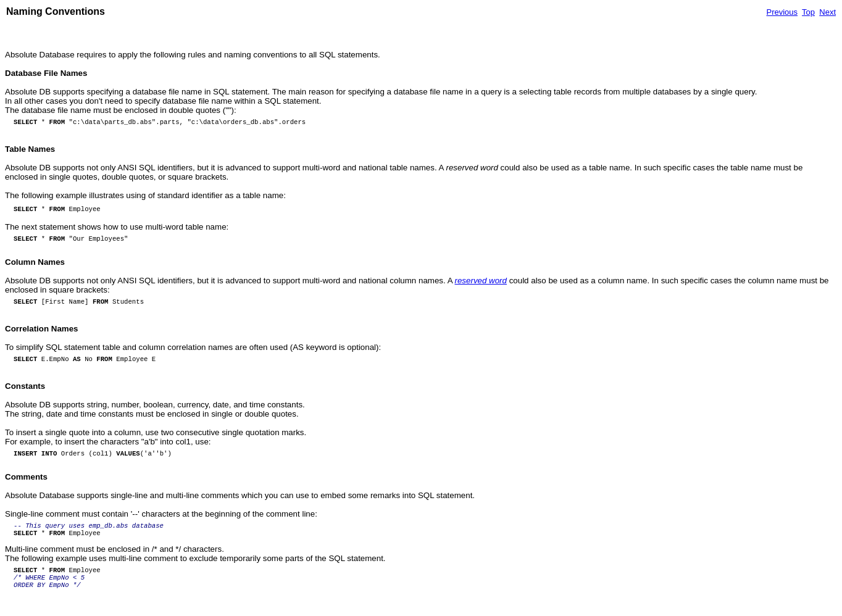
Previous (782, 12)
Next (827, 12)
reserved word (481, 281)
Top (808, 12)
